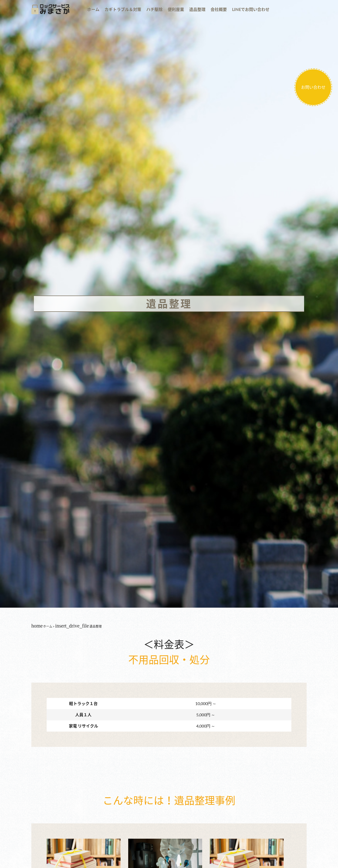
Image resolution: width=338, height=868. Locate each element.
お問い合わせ (313, 87)
